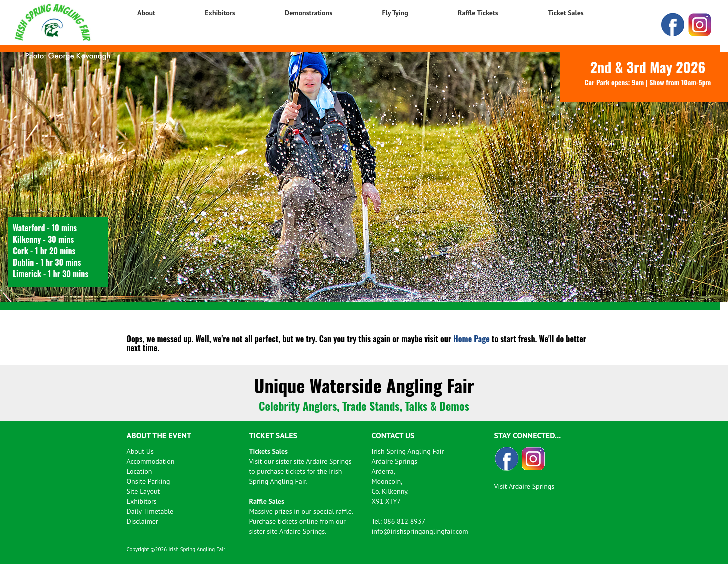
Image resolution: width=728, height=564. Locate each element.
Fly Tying (395, 13)
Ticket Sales (566, 13)
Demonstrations (308, 13)
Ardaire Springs (328, 461)
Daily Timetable (150, 511)
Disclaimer (142, 521)
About (146, 13)
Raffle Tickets (478, 13)
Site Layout (143, 491)
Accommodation (151, 461)
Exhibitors (220, 13)
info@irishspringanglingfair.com (420, 531)
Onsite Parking (148, 481)
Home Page (472, 339)
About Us (140, 451)
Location (139, 471)
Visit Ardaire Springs (525, 486)
